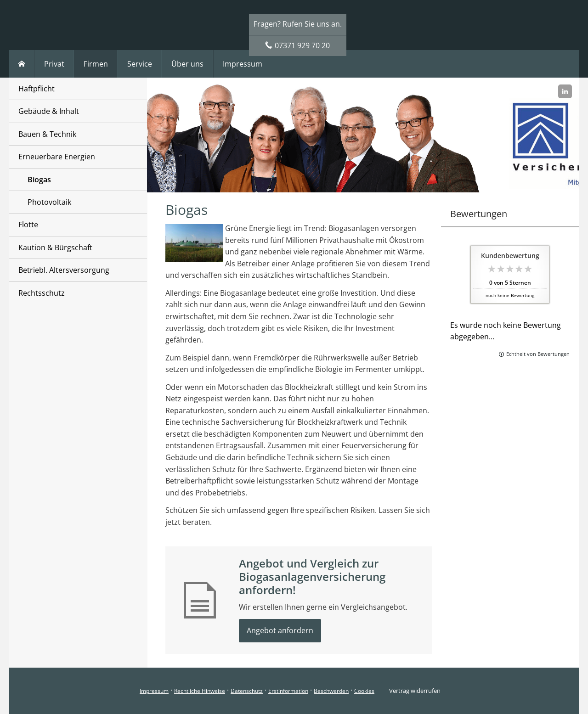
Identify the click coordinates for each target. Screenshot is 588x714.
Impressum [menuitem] (243, 64)
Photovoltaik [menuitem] (49, 202)
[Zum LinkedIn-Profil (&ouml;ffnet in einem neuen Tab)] (565, 91)
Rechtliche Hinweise (200, 691)
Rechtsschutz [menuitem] (42, 293)
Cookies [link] (364, 691)
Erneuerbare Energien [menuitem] (57, 157)
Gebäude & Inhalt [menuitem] (49, 111)
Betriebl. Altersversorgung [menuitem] (64, 270)
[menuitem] (22, 64)
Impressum (154, 691)
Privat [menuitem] (54, 64)
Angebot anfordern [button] (280, 630)
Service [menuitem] (140, 64)
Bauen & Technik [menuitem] (47, 134)
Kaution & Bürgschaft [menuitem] (55, 247)
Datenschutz (247, 691)
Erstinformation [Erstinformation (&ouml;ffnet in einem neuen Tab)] (288, 691)
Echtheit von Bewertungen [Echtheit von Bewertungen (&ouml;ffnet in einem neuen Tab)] (538, 354)
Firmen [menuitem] (96, 64)
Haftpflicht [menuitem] (37, 89)
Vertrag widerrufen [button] (415, 691)
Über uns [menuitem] (187, 64)
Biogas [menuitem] (39, 180)
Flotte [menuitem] (28, 225)
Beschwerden (331, 691)
